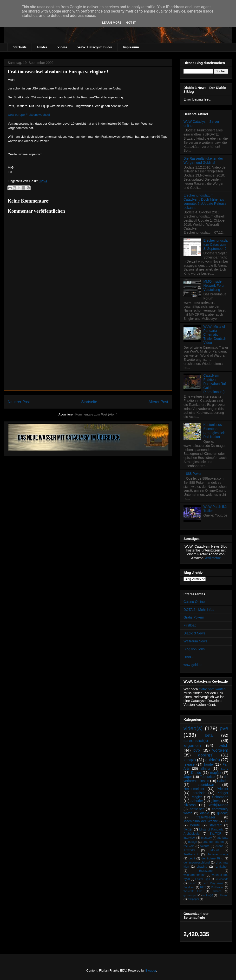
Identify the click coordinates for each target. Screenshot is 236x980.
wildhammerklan (194, 875)
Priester (223, 789)
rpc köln (189, 846)
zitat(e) (190, 760)
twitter (188, 829)
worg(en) (220, 750)
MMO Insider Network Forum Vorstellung (215, 286)
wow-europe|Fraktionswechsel (29, 115)
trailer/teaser (206, 817)
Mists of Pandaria (211, 830)
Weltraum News (195, 641)
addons (217, 891)
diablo (205, 813)
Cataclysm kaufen (212, 689)
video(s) (193, 728)
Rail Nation (218, 887)
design (193, 842)
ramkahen (222, 867)
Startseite (20, 47)
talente (205, 846)
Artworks (189, 850)
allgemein (192, 745)
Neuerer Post (19, 402)
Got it (131, 23)
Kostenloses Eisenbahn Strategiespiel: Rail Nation (214, 431)
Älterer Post (158, 402)
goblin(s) (206, 755)
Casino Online (194, 602)
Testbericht (191, 854)
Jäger (188, 777)
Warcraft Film (193, 891)
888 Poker (194, 474)
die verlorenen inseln (206, 779)
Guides (42, 47)
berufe (195, 825)
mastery (206, 838)
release (189, 764)
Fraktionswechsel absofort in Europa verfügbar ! (58, 72)
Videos (62, 47)
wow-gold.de (193, 665)
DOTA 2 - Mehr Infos (199, 610)
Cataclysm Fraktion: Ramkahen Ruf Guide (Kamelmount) (215, 384)
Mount (215, 850)
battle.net (197, 809)
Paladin (223, 781)
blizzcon (190, 805)
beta (209, 735)
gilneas (216, 801)
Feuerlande (221, 879)
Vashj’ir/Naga (218, 805)
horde (209, 764)
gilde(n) (223, 813)
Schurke (197, 801)
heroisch (199, 793)
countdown (206, 785)
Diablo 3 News (194, 633)
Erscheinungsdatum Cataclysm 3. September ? (216, 245)
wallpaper (193, 899)
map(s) (216, 773)
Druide (196, 773)
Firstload (190, 625)
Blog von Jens (194, 649)
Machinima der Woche (201, 821)
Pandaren (189, 887)
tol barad (223, 895)
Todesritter (208, 777)
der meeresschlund (197, 863)
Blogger (151, 970)
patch (223, 745)
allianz (205, 769)
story (225, 769)
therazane (206, 871)
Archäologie (192, 834)
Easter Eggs (202, 879)
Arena (219, 846)
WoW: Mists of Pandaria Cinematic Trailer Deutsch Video (215, 335)
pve (224, 728)
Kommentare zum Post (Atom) (96, 414)
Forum (192, 883)
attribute (223, 838)
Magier (197, 797)
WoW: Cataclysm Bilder (95, 47)
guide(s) (213, 760)
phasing (202, 867)
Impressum (131, 47)
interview (190, 838)
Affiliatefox (213, 558)
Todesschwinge (218, 854)
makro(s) (208, 895)
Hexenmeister (194, 789)
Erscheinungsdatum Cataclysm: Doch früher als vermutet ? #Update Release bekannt (205, 201)
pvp (197, 750)
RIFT (203, 887)
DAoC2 (189, 657)
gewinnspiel (190, 895)
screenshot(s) (196, 741)
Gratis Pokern (194, 617)
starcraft (215, 825)
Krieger (223, 793)
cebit (192, 858)
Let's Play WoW (213, 883)
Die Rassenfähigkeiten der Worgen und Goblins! (203, 160)
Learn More (112, 23)
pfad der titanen (213, 842)
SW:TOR (216, 834)
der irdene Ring (212, 858)
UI (227, 821)
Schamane (220, 797)
